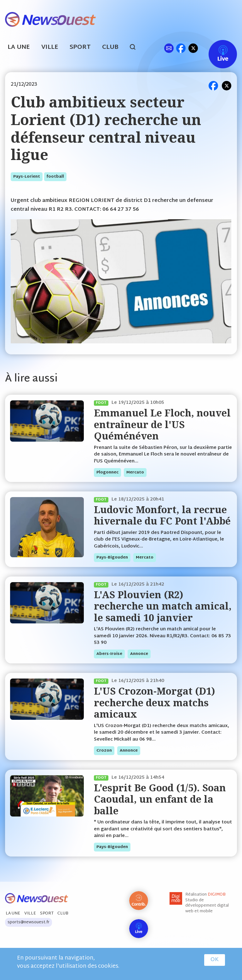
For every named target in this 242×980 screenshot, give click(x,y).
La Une (19, 47)
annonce (139, 654)
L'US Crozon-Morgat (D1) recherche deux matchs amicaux (154, 702)
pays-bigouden (112, 558)
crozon (104, 751)
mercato (135, 473)
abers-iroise (109, 654)
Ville (50, 47)
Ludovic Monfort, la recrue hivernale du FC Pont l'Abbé (162, 515)
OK (215, 960)
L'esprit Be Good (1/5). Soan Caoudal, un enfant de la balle (160, 799)
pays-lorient (27, 177)
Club (110, 47)
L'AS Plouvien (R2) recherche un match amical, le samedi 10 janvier (163, 606)
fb (181, 48)
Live (216, 48)
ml (169, 48)
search (136, 48)
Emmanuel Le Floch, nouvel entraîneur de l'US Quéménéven (162, 424)
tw (193, 48)
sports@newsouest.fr (29, 922)
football (55, 177)
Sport (80, 47)
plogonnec (107, 473)
